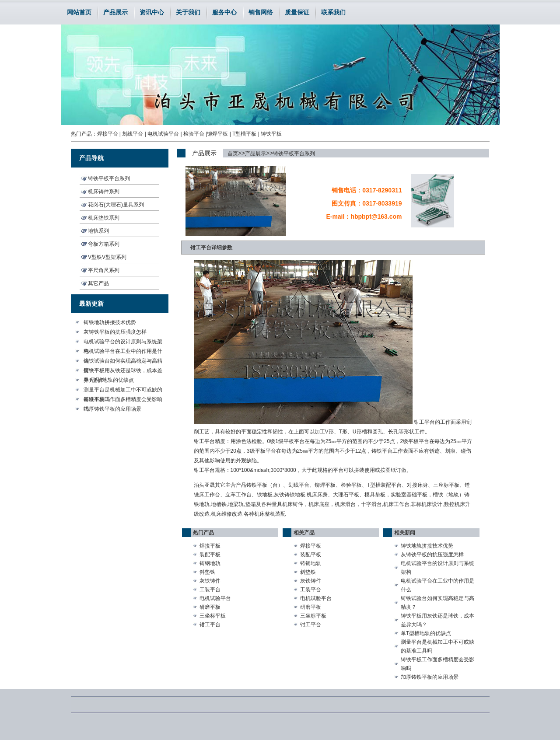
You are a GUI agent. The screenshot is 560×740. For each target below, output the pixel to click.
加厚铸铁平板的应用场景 (112, 409)
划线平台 (133, 134)
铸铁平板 (271, 134)
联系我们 (333, 12)
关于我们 (188, 12)
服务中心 (224, 12)
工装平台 (210, 590)
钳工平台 (210, 625)
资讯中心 (152, 12)
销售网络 (261, 12)
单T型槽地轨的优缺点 (109, 380)
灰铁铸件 (210, 581)
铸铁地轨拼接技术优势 (110, 322)
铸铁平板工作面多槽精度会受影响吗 (123, 400)
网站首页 (79, 12)
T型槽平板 (244, 134)
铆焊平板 (217, 134)
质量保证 (297, 12)
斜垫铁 (207, 572)
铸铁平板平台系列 (294, 154)
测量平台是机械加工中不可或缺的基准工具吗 (123, 391)
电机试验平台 (163, 134)
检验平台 (194, 134)
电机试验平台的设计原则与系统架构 (123, 342)
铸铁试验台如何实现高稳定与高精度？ (123, 362)
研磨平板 (210, 607)
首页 (233, 154)
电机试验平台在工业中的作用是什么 (123, 352)
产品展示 (115, 12)
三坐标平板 (213, 616)
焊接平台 (108, 134)
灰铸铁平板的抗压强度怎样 (115, 332)
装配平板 (210, 555)
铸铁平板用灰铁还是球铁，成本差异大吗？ (123, 371)
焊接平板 (210, 546)
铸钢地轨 (210, 563)
